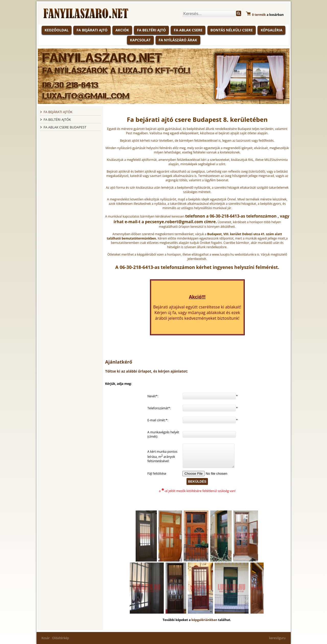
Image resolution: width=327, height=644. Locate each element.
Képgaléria (271, 30)
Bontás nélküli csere (232, 30)
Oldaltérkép (61, 638)
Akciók (122, 30)
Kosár (46, 638)
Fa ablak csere (188, 30)
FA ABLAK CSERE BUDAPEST (65, 127)
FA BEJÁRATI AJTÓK (58, 112)
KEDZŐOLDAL (57, 30)
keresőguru (277, 638)
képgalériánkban (205, 620)
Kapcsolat (140, 40)
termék (259, 15)
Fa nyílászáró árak (178, 40)
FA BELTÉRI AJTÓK (57, 120)
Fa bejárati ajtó (92, 30)
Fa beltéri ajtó (151, 30)
